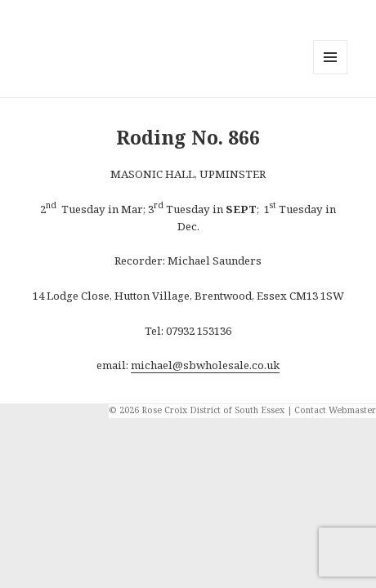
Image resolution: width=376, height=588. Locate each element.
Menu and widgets (331, 74)
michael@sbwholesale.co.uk (205, 365)
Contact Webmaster (335, 410)
